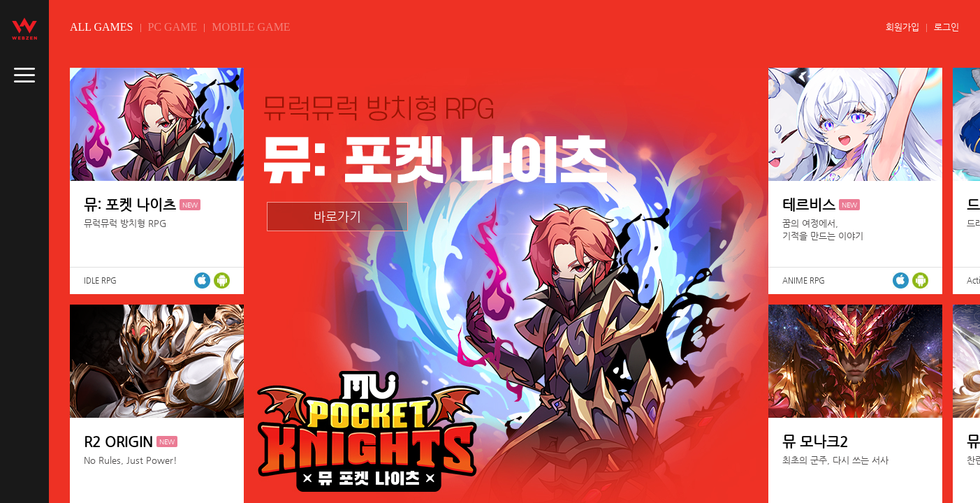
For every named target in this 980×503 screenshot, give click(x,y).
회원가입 (902, 27)
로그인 (946, 27)
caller (24, 75)
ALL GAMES (102, 27)
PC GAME (173, 27)
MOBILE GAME (251, 27)
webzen (24, 29)
